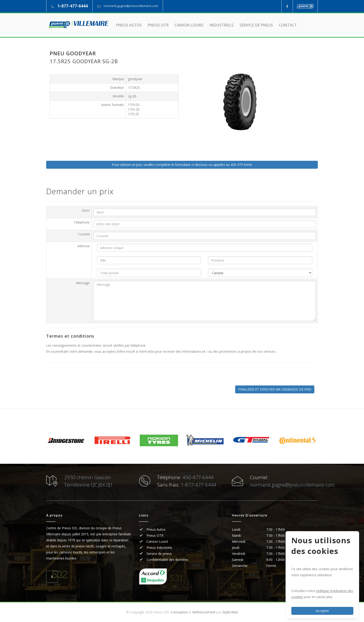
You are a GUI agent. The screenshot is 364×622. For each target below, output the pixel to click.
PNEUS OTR (158, 25)
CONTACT (288, 25)
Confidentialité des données (167, 560)
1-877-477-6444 (73, 6)
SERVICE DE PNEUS (256, 25)
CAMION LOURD (189, 25)
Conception (179, 612)
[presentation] (85, 376)
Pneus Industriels (159, 548)
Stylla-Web (230, 612)
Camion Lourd (157, 541)
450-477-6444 (198, 477)
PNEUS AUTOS (129, 25)
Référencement (204, 612)
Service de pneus (159, 554)
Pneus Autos (156, 529)
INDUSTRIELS (221, 25)
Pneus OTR (154, 535)
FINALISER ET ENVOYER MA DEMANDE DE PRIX (275, 389)
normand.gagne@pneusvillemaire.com (131, 6)
